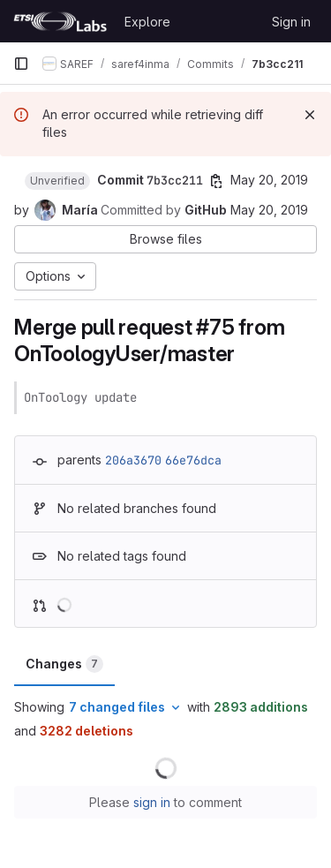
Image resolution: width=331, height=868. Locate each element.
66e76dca (193, 460)
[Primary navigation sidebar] (21, 64)
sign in (152, 802)
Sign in (291, 22)
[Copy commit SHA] (216, 181)
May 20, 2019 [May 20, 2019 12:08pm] (269, 180)
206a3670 (133, 460)
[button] (57, 181)
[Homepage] (60, 21)
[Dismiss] (310, 115)
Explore (147, 22)
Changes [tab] (64, 664)
